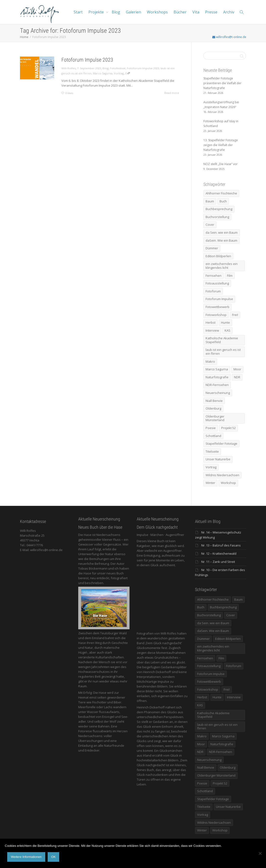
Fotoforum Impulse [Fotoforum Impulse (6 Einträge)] (219, 299)
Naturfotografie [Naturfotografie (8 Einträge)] (217, 377)
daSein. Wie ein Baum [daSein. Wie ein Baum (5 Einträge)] (221, 240)
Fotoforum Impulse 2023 (87, 60)
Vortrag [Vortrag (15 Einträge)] (211, 467)
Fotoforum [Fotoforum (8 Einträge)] (213, 291)
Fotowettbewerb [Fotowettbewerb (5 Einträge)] (217, 307)
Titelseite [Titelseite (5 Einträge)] (212, 451)
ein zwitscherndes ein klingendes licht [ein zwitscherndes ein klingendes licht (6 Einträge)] (222, 266)
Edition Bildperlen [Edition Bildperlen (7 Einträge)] (218, 256)
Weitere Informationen (26, 857)
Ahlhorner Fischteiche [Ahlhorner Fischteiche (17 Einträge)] (221, 193)
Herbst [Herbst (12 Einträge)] (211, 322)
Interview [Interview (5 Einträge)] (212, 330)
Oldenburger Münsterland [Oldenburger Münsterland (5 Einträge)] (215, 418)
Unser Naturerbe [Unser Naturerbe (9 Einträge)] (218, 459)
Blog (116, 12)
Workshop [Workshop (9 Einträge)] (228, 483)
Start (78, 12)
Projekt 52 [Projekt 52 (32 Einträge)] (228, 428)
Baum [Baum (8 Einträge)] (210, 201)
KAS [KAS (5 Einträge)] (227, 330)
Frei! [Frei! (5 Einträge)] (235, 315)
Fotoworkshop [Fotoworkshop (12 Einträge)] (216, 315)
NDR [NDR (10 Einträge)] (237, 377)
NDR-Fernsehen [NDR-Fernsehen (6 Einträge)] (217, 385)
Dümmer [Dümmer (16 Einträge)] (212, 248)
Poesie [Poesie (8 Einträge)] (211, 428)
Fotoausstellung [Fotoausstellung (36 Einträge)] (217, 283)
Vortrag (119, 73)
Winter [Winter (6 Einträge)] (210, 483)
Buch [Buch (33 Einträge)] (223, 201)
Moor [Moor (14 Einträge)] (237, 369)
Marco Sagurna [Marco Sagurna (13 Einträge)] (217, 369)
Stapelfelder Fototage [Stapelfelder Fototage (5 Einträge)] (221, 444)
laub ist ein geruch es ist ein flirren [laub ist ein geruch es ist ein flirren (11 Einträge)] (223, 352)
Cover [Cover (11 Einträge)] (210, 225)
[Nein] (260, 853)
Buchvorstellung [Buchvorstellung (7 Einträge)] (217, 217)
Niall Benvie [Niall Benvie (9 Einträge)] (214, 401)
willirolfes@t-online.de (229, 37)
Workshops (157, 12)
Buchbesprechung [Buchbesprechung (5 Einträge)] (219, 209)
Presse (211, 12)
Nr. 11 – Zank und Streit (218, 562)
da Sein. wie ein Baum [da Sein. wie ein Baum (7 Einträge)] (222, 232)
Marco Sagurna (103, 73)
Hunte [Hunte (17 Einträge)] (225, 322)
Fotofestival (118, 68)
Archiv (229, 12)
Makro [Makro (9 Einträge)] (210, 361)
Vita (196, 12)
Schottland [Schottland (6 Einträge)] (213, 436)
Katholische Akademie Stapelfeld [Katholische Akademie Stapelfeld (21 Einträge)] (222, 340)
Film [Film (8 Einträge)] (230, 276)
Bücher (180, 12)
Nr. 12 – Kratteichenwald (219, 553)
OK (54, 857)
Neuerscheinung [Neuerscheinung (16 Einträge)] (218, 393)
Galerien (133, 12)
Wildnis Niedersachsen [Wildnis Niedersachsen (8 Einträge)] (222, 475)
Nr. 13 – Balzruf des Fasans (221, 545)
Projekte (97, 12)
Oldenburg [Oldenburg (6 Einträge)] (213, 408)
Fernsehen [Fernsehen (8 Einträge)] (214, 276)
